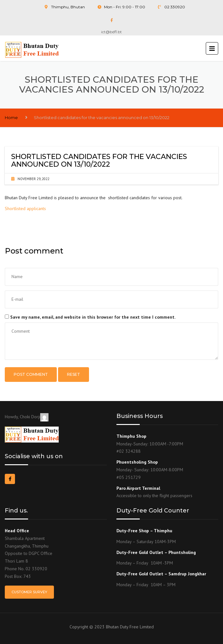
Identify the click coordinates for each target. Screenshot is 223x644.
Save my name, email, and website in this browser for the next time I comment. (93, 317)
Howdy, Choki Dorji (27, 417)
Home (11, 117)
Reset (74, 374)
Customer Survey (29, 592)
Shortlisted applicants (25, 208)
